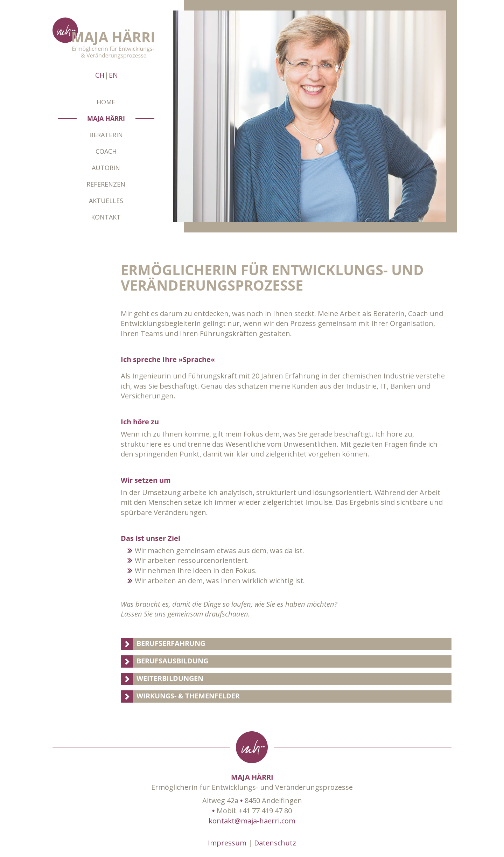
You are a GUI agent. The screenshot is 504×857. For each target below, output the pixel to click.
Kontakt (106, 217)
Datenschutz (275, 843)
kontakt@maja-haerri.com (252, 821)
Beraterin (106, 135)
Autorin (106, 168)
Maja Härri (106, 118)
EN (113, 75)
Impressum (227, 843)
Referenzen (106, 184)
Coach (106, 151)
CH (100, 75)
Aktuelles (106, 201)
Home (106, 102)
